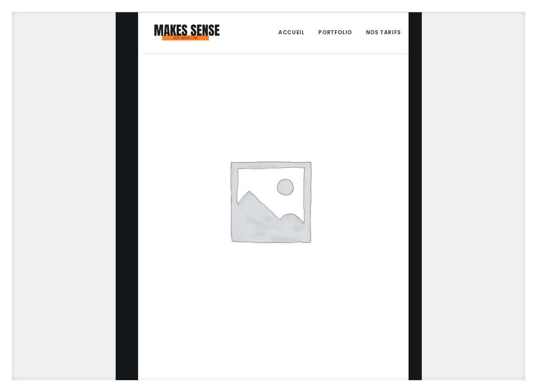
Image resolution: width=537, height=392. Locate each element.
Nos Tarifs (384, 32)
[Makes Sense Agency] (187, 32)
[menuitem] (291, 32)
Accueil (291, 32)
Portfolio (335, 32)
